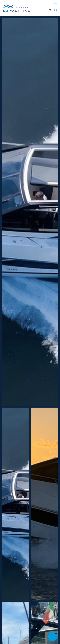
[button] (56, 5)
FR (50, 10)
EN (56, 10)
